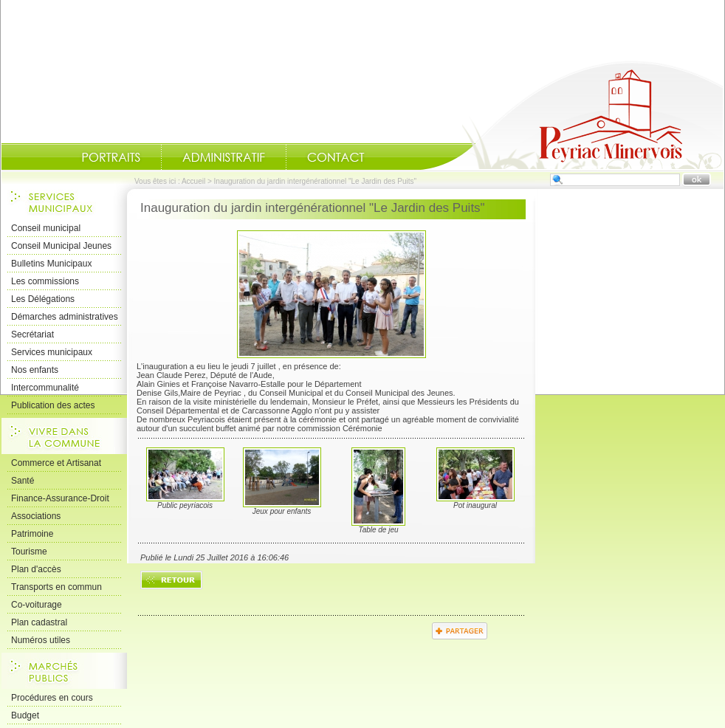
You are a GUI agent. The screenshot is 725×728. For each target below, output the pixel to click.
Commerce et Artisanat (56, 463)
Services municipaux (52, 352)
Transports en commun (56, 587)
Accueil (572, 115)
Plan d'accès (36, 569)
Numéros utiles (41, 640)
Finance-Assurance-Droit (60, 498)
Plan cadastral (39, 622)
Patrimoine (32, 534)
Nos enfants (35, 370)
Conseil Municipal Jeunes (61, 246)
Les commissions (45, 281)
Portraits (111, 157)
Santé (23, 481)
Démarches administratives (65, 317)
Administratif (224, 157)
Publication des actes (53, 405)
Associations (36, 516)
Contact (336, 157)
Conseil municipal (46, 228)
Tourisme (29, 552)
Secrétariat (32, 334)
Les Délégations (43, 299)
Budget (25, 715)
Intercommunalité (45, 388)
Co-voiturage (37, 605)
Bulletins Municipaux (51, 264)
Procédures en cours (52, 698)
